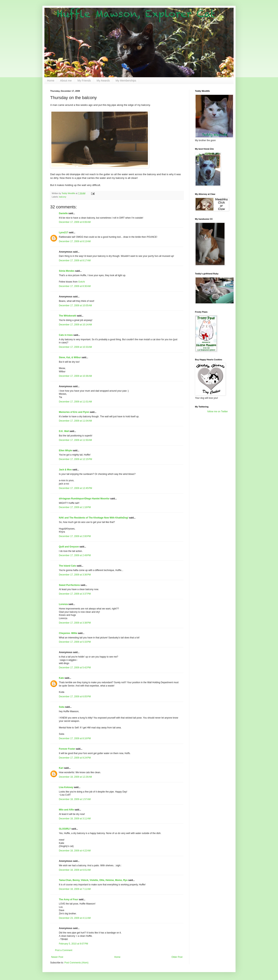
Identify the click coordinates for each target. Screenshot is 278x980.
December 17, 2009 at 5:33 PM (75, 642)
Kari (61, 768)
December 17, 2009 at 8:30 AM (75, 286)
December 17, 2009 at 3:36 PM (75, 575)
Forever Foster (67, 749)
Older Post (177, 957)
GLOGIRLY (65, 829)
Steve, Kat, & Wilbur (70, 357)
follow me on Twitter (218, 412)
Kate (61, 678)
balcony (63, 197)
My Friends (84, 81)
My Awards (103, 81)
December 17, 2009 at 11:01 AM (75, 402)
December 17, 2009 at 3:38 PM (75, 623)
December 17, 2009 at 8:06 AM (75, 222)
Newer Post (57, 957)
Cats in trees (66, 335)
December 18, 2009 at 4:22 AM (75, 851)
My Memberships (126, 81)
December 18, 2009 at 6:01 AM (75, 870)
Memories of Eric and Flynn (74, 412)
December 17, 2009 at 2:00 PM (75, 536)
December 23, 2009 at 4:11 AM (75, 918)
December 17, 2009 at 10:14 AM (75, 325)
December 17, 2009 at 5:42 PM (75, 668)
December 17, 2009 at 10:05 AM (75, 305)
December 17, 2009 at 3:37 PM (75, 594)
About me (66, 81)
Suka (62, 707)
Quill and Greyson (69, 547)
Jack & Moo (65, 470)
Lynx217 (64, 232)
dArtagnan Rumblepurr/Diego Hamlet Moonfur (84, 499)
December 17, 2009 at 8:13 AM (75, 241)
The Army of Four (69, 899)
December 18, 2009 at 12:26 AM (75, 777)
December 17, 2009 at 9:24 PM (75, 758)
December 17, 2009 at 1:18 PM (75, 507)
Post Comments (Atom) (76, 963)
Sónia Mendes (67, 271)
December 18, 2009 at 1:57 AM (75, 799)
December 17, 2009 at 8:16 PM (75, 738)
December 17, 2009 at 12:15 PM (75, 459)
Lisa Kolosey (66, 787)
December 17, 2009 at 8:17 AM (75, 260)
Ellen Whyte (65, 451)
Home (51, 81)
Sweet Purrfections (69, 585)
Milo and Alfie (66, 810)
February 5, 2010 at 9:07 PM (73, 944)
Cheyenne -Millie (68, 633)
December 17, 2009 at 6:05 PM (75, 697)
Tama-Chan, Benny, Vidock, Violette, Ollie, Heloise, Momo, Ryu (93, 880)
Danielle (63, 213)
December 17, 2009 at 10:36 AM (75, 376)
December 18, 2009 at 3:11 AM (75, 819)
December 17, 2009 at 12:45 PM (75, 488)
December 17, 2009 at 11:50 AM (75, 440)
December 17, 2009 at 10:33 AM (75, 347)
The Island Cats (67, 566)
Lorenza (63, 604)
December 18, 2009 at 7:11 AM (75, 889)
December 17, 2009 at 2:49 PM (75, 555)
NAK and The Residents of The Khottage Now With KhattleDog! (94, 518)
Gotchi (82, 282)
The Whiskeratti (67, 316)
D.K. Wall (64, 431)
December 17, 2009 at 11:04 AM (75, 421)
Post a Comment (64, 950)
